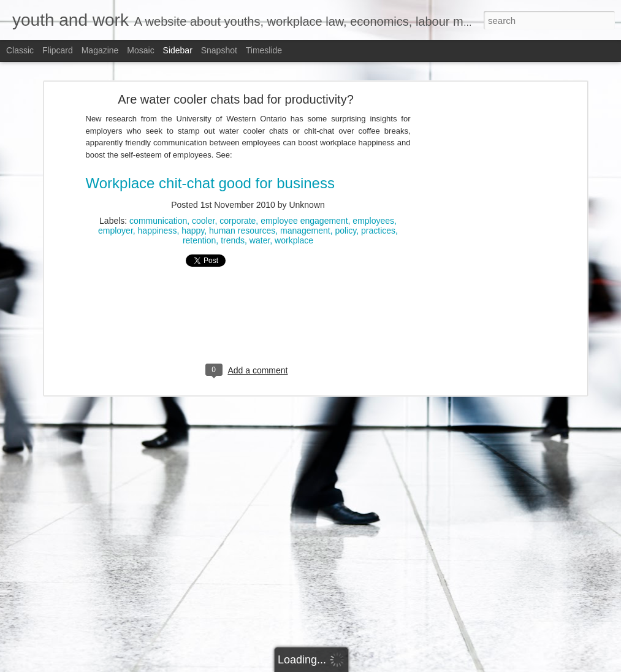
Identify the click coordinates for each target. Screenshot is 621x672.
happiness (158, 202)
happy (193, 202)
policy (346, 202)
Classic (20, 50)
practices (378, 202)
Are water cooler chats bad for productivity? (236, 71)
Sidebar (178, 50)
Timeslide (264, 50)
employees (373, 193)
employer (116, 202)
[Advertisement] (478, 264)
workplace (294, 212)
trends (233, 212)
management (305, 202)
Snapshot (219, 50)
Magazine (100, 50)
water (260, 212)
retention (199, 212)
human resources (242, 202)
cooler (203, 193)
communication (158, 193)
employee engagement (304, 193)
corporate (238, 193)
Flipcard (58, 50)
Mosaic (140, 50)
